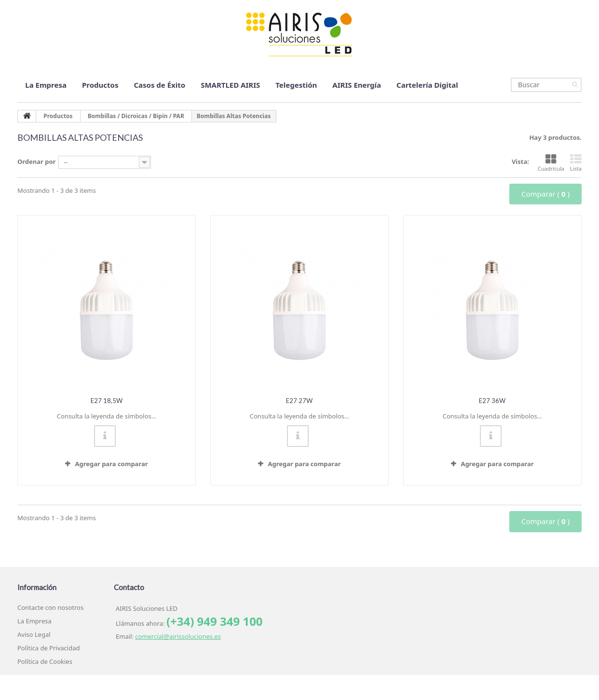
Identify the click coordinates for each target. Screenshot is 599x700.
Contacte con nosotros (50, 607)
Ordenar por (36, 162)
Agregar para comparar (111, 464)
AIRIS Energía (357, 85)
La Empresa (46, 85)
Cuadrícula (551, 163)
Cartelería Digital (427, 85)
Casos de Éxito (159, 85)
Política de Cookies (45, 661)
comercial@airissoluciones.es (178, 636)
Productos (100, 85)
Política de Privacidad (48, 648)
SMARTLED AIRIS (230, 85)
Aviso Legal (34, 634)
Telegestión (296, 85)
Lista (576, 163)
